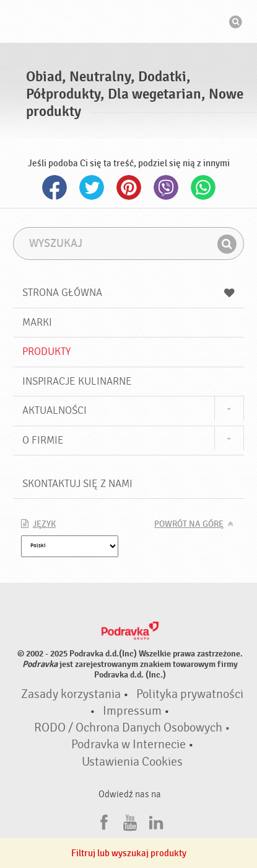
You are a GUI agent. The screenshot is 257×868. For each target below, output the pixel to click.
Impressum (132, 711)
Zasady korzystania (71, 694)
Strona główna (129, 293)
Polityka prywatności (190, 694)
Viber (166, 187)
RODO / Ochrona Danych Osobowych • (132, 728)
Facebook (54, 187)
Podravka (129, 23)
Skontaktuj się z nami (77, 484)
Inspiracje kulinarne (77, 381)
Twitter (92, 187)
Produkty (46, 351)
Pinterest (129, 187)
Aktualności (54, 410)
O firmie (43, 440)
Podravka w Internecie (128, 745)
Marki (37, 322)
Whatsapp (203, 187)
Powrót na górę (189, 524)
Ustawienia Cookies (132, 762)
